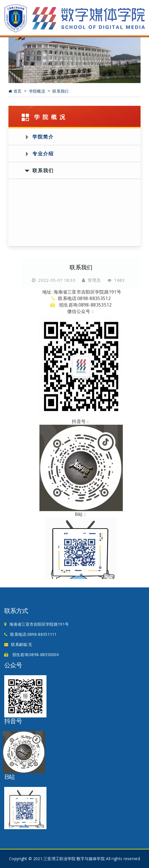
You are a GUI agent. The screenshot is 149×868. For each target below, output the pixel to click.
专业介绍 (43, 154)
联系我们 (60, 91)
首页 (16, 91)
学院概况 (38, 91)
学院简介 (43, 137)
